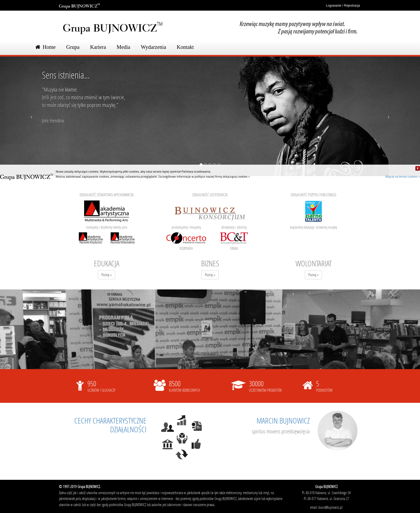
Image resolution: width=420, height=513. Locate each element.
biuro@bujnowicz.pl (330, 507)
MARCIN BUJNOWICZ (283, 420)
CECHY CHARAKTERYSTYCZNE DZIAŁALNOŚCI (110, 425)
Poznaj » (107, 275)
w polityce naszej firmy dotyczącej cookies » (221, 176)
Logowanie (330, 6)
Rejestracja (352, 6)
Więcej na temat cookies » (403, 176)
